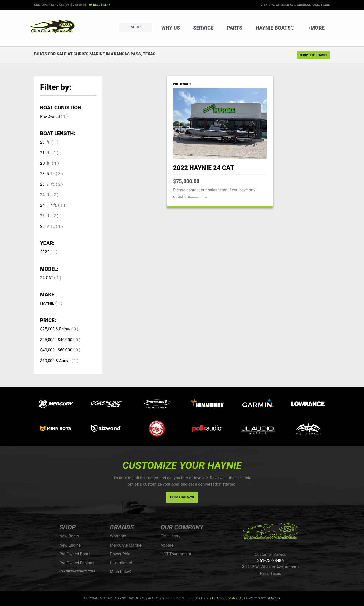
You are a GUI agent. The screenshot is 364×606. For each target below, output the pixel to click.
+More (316, 28)
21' (43, 153)
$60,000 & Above (55, 361)
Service (203, 28)
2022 (45, 252)
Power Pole (120, 554)
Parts (234, 28)
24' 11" (46, 205)
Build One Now (182, 497)
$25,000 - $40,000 (56, 340)
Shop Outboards (313, 55)
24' (43, 195)
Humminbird (121, 563)
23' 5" (45, 174)
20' (43, 142)
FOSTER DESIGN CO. (226, 598)
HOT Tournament (176, 554)
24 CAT (47, 278)
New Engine (70, 545)
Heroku (273, 598)
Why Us (171, 28)
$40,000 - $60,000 (56, 350)
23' (43, 163)
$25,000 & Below (55, 329)
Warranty (118, 536)
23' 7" (45, 184)
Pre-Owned (50, 116)
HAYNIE (47, 303)
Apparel (167, 545)
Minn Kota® (121, 572)
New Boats (69, 536)
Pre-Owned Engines (77, 563)
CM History (170, 536)
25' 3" (45, 226)
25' (43, 216)
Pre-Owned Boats (75, 554)
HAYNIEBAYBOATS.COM (77, 571)
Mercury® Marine (126, 545)
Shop (136, 27)
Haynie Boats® (275, 28)
